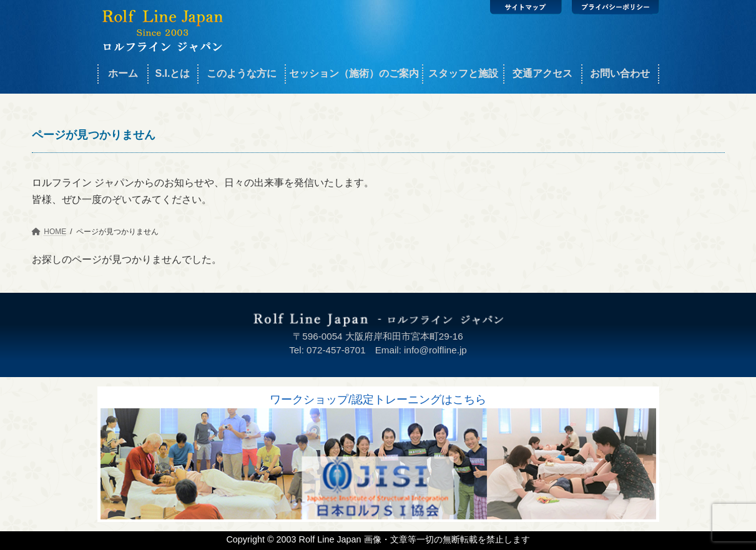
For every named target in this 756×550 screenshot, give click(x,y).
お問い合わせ (620, 73)
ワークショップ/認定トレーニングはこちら (378, 400)
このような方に (242, 73)
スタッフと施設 (463, 73)
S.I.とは (172, 73)
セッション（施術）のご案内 (354, 73)
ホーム (123, 73)
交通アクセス (542, 73)
